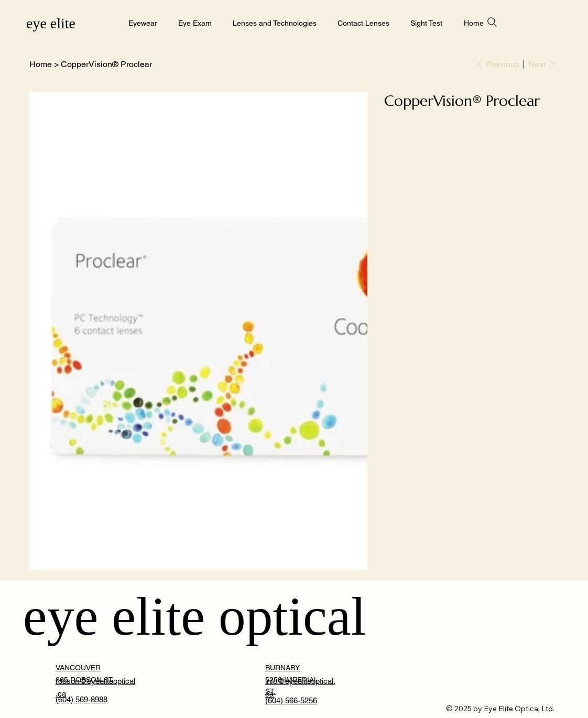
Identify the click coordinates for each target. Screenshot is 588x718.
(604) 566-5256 (291, 700)
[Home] (41, 64)
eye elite (51, 23)
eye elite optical (195, 616)
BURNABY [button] (282, 668)
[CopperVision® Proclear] (106, 64)
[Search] (492, 22)
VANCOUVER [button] (78, 668)
